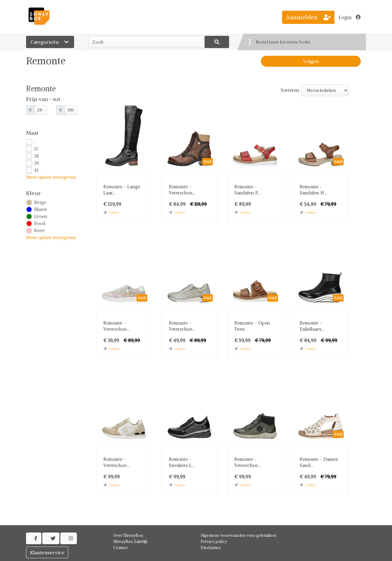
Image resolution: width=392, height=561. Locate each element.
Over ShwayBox (128, 535)
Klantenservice (47, 552)
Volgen (311, 61)
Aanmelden (308, 17)
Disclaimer (211, 548)
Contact (121, 548)
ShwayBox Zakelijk (130, 542)
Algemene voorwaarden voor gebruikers (238, 535)
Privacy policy (214, 542)
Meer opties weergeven (51, 177)
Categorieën (50, 42)
